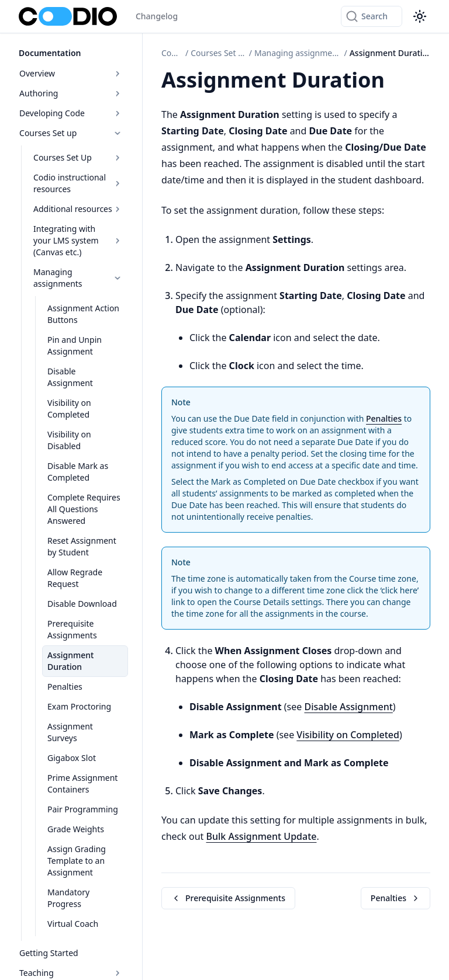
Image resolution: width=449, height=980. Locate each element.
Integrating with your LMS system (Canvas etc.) (78, 240)
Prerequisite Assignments (72, 629)
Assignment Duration (70, 661)
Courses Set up (71, 133)
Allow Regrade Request (75, 578)
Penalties (65, 687)
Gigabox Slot (72, 758)
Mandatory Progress (68, 898)
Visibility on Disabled (69, 440)
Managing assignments (78, 278)
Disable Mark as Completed (78, 472)
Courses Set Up (78, 157)
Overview (71, 73)
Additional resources (78, 209)
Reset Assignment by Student (82, 546)
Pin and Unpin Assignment (75, 345)
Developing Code (71, 113)
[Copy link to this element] (398, 82)
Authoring (71, 93)
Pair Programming (83, 809)
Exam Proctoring (79, 706)
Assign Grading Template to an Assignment (77, 861)
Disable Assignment (70, 377)
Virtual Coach (73, 924)
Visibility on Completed (69, 409)
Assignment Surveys (70, 732)
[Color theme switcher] (420, 16)
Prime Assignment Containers (82, 783)
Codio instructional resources (78, 183)
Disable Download (82, 604)
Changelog (157, 16)
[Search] (372, 16)
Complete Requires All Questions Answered (84, 509)
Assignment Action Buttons (83, 314)
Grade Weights (76, 829)
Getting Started (49, 953)
